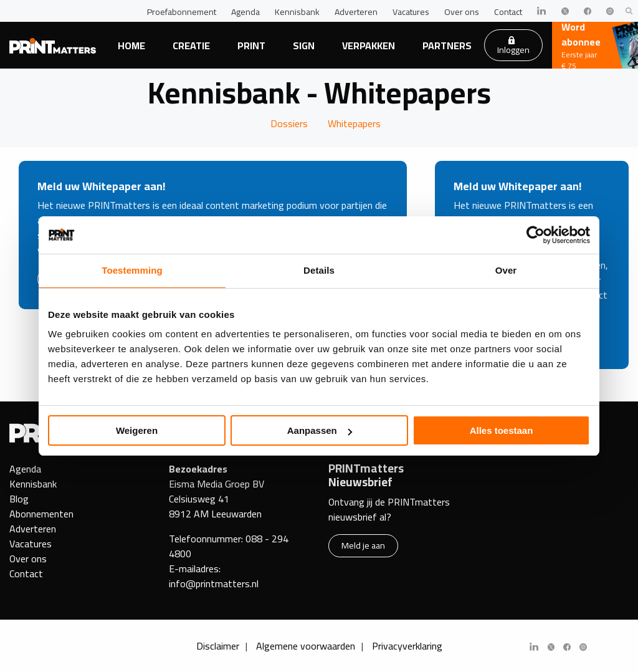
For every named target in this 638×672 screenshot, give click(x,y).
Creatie (191, 46)
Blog (19, 499)
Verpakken (369, 46)
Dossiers (289, 123)
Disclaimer (218, 646)
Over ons (462, 12)
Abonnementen (41, 514)
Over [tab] (506, 270)
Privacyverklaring (407, 646)
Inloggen (513, 47)
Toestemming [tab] (132, 270)
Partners (447, 46)
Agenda (245, 12)
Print (251, 46)
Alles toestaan (502, 430)
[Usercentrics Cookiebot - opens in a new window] (536, 235)
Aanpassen (320, 430)
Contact (508, 12)
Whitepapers (354, 123)
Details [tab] (319, 270)
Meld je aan (363, 545)
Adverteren (356, 12)
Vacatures (411, 12)
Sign (304, 46)
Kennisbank (297, 12)
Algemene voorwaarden (306, 646)
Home (131, 46)
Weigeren (137, 430)
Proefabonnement (182, 12)
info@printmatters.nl (214, 583)
